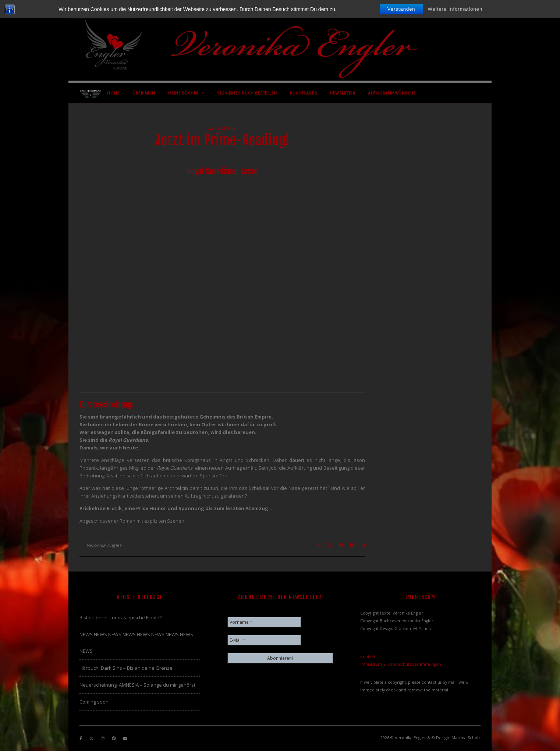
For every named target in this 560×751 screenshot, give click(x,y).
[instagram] (103, 738)
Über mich (144, 93)
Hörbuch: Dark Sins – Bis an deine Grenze (126, 668)
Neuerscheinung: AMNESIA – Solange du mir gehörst (137, 685)
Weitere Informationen (455, 9)
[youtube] (125, 738)
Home (113, 93)
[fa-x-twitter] (92, 738)
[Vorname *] (264, 622)
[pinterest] (114, 738)
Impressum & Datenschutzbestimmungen (401, 664)
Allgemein (222, 128)
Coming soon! (95, 702)
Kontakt (368, 656)
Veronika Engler (104, 545)
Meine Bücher (183, 93)
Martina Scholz (466, 738)
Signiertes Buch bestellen (247, 93)
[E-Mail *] (264, 640)
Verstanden (401, 9)
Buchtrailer (304, 93)
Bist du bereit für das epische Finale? (120, 617)
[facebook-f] (81, 738)
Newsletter (342, 93)
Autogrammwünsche (392, 93)
